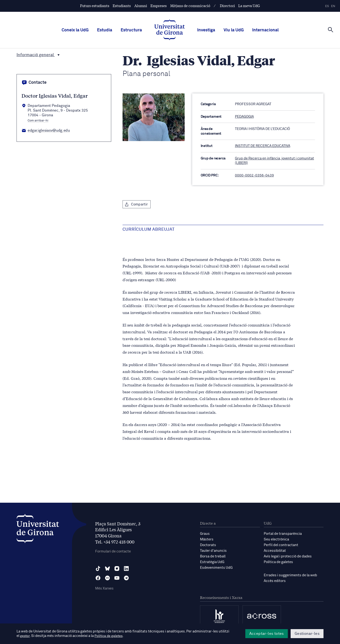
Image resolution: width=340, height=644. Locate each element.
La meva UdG (249, 6)
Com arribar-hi (38, 121)
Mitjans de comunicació (190, 6)
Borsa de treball (213, 556)
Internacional (265, 30)
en (333, 6)
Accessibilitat (275, 551)
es (327, 6)
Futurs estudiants (95, 6)
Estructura (131, 30)
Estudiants (122, 6)
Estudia (105, 30)
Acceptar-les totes (267, 634)
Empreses (159, 6)
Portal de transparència (283, 534)
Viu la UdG (234, 30)
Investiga (206, 30)
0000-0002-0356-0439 (254, 175)
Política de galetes (278, 562)
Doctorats (208, 545)
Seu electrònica (276, 539)
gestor (25, 636)
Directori (227, 6)
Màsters (207, 539)
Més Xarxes (104, 588)
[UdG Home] (170, 30)
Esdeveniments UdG (216, 568)
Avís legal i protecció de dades (288, 556)
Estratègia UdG (212, 562)
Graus (205, 534)
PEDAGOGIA (244, 117)
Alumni (141, 6)
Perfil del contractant (281, 545)
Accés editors (275, 581)
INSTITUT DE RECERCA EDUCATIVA (263, 146)
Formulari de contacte (113, 551)
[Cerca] (331, 30)
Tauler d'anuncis (213, 551)
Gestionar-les (307, 634)
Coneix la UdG (75, 30)
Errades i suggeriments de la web (290, 575)
